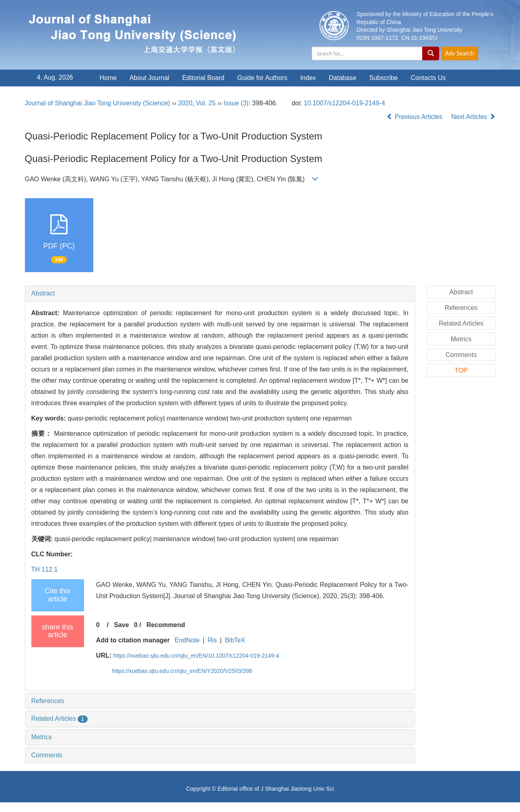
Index (308, 78)
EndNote (187, 640)
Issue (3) (236, 103)
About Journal (149, 78)
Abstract (43, 293)
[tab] (220, 293)
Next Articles (473, 117)
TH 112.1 (45, 569)
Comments (47, 755)
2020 (185, 103)
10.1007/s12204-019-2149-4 (344, 103)
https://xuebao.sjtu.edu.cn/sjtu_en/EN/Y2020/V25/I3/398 (182, 671)
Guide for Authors (262, 78)
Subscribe (383, 78)
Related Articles (60, 719)
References (48, 701)
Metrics (42, 737)
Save (121, 625)
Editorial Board (203, 78)
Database (343, 78)
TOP (461, 370)
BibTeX (235, 640)
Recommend (166, 625)
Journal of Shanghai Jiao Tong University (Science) (98, 103)
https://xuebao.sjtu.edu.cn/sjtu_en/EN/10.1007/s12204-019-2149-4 (196, 656)
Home (108, 78)
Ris (212, 640)
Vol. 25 (206, 103)
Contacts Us (428, 78)
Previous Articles (415, 117)
